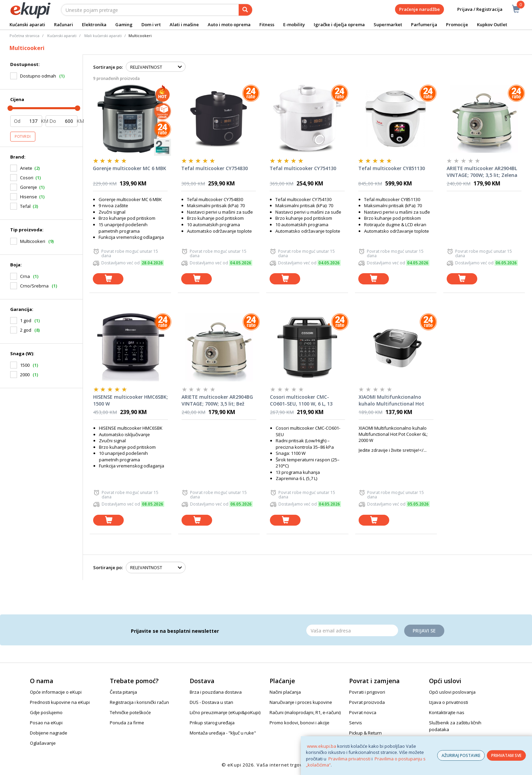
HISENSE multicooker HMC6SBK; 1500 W (131, 400)
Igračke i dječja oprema (339, 24)
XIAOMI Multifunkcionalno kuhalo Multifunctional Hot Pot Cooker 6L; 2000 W (391, 400)
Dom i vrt (151, 24)
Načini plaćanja (285, 692)
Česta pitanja (123, 692)
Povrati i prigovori (367, 692)
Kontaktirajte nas (447, 712)
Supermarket (388, 24)
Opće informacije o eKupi (56, 692)
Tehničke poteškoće (130, 712)
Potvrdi (23, 136)
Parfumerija (424, 24)
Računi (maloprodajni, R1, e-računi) (305, 712)
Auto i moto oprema (229, 24)
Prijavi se (424, 631)
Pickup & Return (365, 733)
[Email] (352, 630)
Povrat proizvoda (367, 702)
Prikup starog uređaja (212, 723)
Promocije (457, 24)
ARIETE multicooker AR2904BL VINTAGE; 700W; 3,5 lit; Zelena (482, 172)
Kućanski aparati (27, 24)
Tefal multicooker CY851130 (392, 168)
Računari (64, 24)
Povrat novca (363, 712)
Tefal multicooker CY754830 (214, 168)
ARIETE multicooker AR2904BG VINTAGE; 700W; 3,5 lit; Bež (217, 400)
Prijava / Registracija (475, 9)
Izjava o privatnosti (449, 702)
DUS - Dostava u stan (211, 702)
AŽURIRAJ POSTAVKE (461, 755)
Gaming (124, 24)
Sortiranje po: (108, 67)
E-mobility (294, 24)
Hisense (29, 197)
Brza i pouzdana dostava (216, 692)
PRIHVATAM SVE (506, 755)
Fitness (267, 24)
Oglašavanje (43, 743)
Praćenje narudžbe (419, 9)
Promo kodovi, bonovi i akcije (299, 723)
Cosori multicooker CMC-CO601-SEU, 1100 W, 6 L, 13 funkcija (301, 400)
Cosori (27, 178)
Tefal (25, 206)
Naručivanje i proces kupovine (301, 702)
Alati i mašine (184, 24)
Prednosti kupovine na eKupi (60, 702)
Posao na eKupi (46, 723)
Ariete (26, 168)
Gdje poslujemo (46, 712)
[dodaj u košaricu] (108, 279)
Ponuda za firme (127, 723)
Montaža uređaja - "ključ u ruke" (223, 733)
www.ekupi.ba (322, 746)
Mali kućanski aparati (103, 36)
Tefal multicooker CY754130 (303, 168)
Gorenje (29, 187)
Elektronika (94, 24)
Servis (356, 723)
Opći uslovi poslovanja (452, 692)
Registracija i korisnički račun (139, 702)
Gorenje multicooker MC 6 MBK (130, 168)
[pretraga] (245, 10)
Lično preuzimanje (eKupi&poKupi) (225, 712)
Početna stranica (24, 36)
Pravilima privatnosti (349, 759)
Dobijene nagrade (49, 733)
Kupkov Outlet (492, 24)
